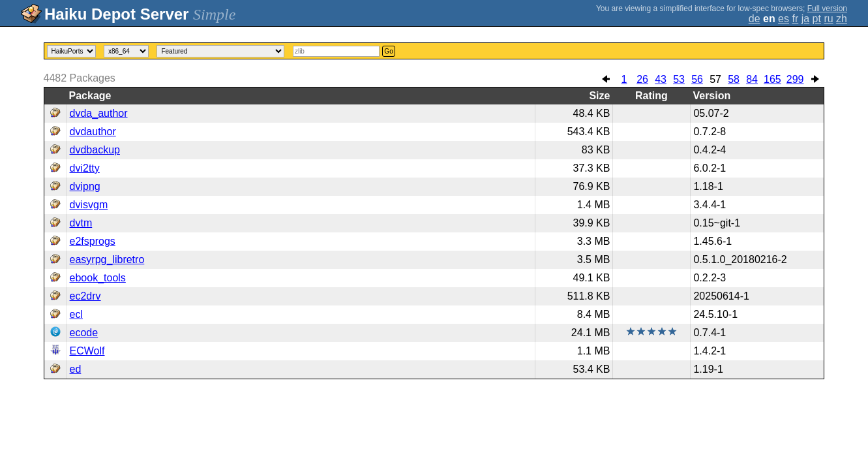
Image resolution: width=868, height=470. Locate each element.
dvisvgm (89, 205)
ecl (76, 314)
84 (752, 79)
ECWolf (87, 351)
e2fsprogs (93, 241)
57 (715, 79)
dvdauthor (93, 132)
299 (795, 79)
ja (805, 19)
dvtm (81, 223)
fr (795, 19)
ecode (84, 333)
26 (642, 79)
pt (817, 19)
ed (76, 369)
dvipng (85, 186)
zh (842, 19)
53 (679, 79)
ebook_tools (98, 278)
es (784, 19)
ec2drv (85, 296)
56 (697, 79)
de (755, 19)
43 (661, 79)
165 (772, 79)
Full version (827, 8)
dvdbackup (95, 150)
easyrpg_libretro (107, 259)
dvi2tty (85, 168)
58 (734, 79)
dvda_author (99, 113)
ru (828, 19)
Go (388, 51)
